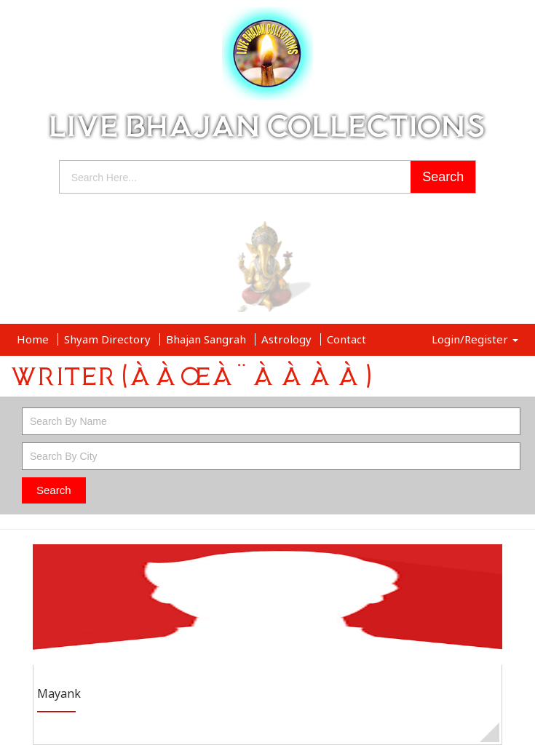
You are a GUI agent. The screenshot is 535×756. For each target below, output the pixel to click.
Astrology (288, 339)
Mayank (59, 694)
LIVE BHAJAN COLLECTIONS (268, 126)
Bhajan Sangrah (207, 339)
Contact (346, 339)
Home (34, 339)
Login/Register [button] (475, 339)
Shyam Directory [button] (109, 339)
